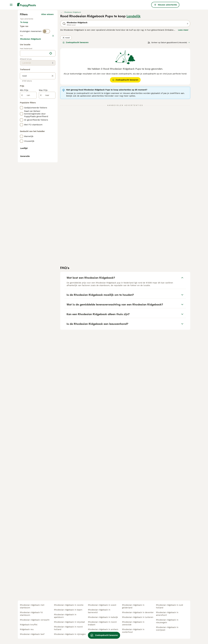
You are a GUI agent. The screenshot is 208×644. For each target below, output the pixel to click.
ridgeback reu (27, 629)
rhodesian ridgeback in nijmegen (70, 634)
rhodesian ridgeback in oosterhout (133, 631)
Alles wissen (47, 65)
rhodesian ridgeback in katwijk (103, 617)
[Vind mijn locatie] (51, 174)
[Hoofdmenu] (11, 5)
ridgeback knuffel (29, 625)
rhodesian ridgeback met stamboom (32, 606)
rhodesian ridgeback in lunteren (138, 617)
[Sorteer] (169, 93)
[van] (28, 216)
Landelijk (134, 67)
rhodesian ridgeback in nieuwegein (167, 621)
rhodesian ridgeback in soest (102, 605)
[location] (38, 174)
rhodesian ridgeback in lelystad (69, 622)
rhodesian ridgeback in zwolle (69, 605)
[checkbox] (21, 111)
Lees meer (183, 80)
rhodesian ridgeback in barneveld (99, 611)
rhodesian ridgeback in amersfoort (167, 614)
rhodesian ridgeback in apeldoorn (65, 616)
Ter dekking (28, 82)
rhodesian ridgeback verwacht (35, 620)
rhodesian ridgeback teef (32, 634)
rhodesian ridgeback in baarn (68, 610)
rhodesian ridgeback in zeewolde (133, 623)
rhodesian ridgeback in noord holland (68, 628)
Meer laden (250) (45, 159)
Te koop (26, 75)
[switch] (46, 92)
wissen (50, 97)
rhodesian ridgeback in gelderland (133, 606)
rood (66, 88)
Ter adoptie (42, 75)
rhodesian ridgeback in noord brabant (102, 623)
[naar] (47, 216)
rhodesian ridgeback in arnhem (103, 629)
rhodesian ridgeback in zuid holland (169, 606)
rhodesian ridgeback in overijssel (167, 629)
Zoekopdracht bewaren (76, 93)
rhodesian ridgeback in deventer (138, 612)
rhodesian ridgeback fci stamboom (31, 614)
